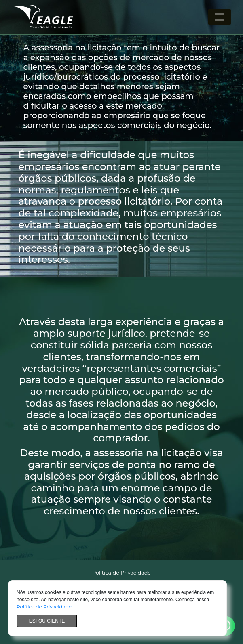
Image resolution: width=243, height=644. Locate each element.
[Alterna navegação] (220, 17)
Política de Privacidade (44, 607)
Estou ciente (47, 621)
